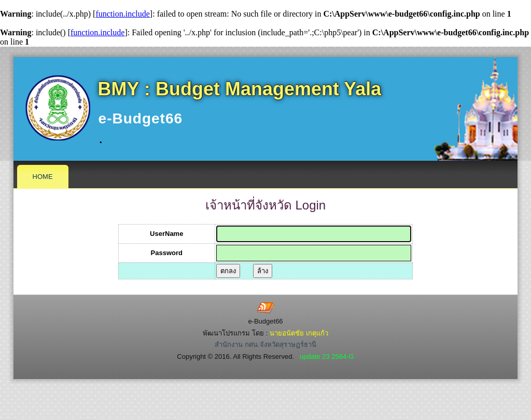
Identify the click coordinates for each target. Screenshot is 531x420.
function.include (122, 14)
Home (43, 177)
